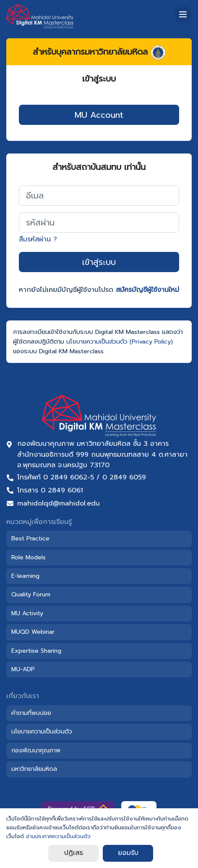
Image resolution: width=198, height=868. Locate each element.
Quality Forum (31, 594)
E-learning (25, 576)
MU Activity (27, 613)
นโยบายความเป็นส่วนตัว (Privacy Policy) (120, 341)
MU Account (99, 115)
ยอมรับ (128, 853)
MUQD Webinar (33, 632)
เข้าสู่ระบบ (99, 262)
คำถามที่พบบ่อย (31, 713)
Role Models (29, 557)
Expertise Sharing (36, 651)
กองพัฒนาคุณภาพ (36, 750)
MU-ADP (23, 669)
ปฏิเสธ (74, 853)
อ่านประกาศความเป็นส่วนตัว (58, 836)
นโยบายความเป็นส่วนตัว (42, 732)
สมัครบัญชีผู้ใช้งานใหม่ (147, 290)
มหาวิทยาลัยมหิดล (34, 769)
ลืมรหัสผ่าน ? (38, 239)
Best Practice (30, 539)
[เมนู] (183, 14)
